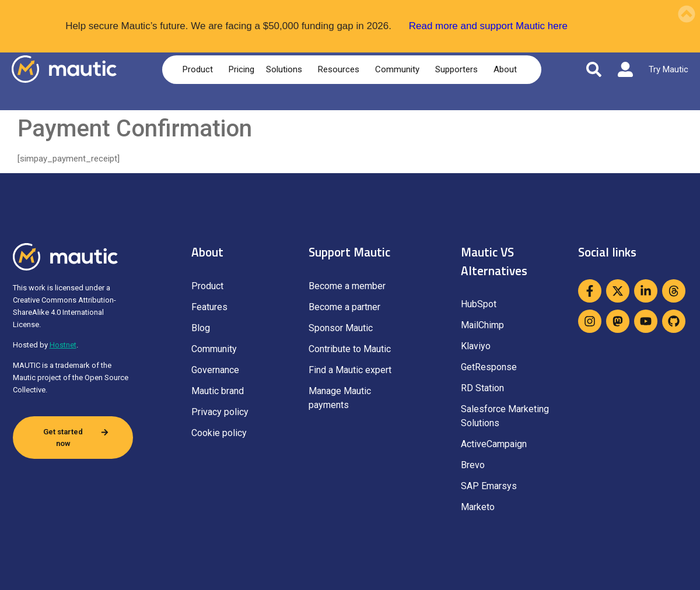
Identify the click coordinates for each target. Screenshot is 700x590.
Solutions (286, 69)
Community (399, 69)
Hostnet (63, 345)
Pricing (242, 69)
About (507, 69)
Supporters (459, 69)
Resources (341, 69)
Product (200, 69)
